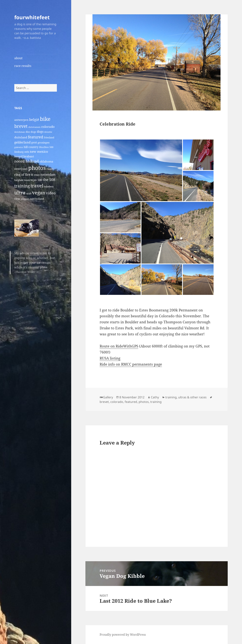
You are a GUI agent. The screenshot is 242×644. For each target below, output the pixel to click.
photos (144, 402)
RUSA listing (110, 358)
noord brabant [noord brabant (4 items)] (24, 156)
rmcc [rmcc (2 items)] (37, 175)
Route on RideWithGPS (119, 346)
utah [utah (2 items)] (29, 194)
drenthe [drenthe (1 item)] (48, 132)
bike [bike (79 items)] (45, 119)
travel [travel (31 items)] (37, 186)
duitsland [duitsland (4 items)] (21, 137)
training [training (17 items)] (22, 186)
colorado (117, 402)
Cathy (155, 397)
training (171, 397)
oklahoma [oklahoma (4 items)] (46, 161)
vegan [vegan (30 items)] (39, 193)
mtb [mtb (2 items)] (27, 152)
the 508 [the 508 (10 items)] (49, 180)
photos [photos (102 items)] (37, 168)
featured (131, 402)
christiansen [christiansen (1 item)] (34, 127)
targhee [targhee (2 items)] (19, 180)
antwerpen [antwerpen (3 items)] (21, 120)
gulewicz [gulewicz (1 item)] (19, 147)
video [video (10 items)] (51, 193)
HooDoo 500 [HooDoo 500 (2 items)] (46, 147)
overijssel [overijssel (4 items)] (21, 169)
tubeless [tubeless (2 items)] (49, 187)
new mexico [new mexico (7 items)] (39, 151)
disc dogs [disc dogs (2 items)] (31, 132)
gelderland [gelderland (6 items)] (22, 142)
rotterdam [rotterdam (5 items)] (48, 175)
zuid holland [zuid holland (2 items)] (37, 199)
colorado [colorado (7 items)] (48, 127)
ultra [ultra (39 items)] (20, 192)
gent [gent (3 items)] (34, 142)
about (18, 58)
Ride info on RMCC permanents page (131, 364)
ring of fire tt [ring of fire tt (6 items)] (24, 174)
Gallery (108, 397)
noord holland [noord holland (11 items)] (27, 161)
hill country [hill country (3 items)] (31, 147)
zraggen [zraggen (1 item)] (25, 199)
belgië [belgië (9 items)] (34, 119)
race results (23, 66)
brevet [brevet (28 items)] (21, 126)
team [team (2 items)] (27, 180)
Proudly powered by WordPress (123, 635)
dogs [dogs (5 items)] (40, 132)
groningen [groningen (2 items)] (44, 143)
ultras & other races (192, 397)
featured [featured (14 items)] (35, 137)
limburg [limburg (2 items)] (19, 152)
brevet (104, 402)
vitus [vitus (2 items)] (17, 199)
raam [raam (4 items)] (50, 169)
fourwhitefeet (32, 17)
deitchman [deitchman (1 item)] (20, 132)
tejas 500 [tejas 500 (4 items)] (36, 180)
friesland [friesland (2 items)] (49, 138)
